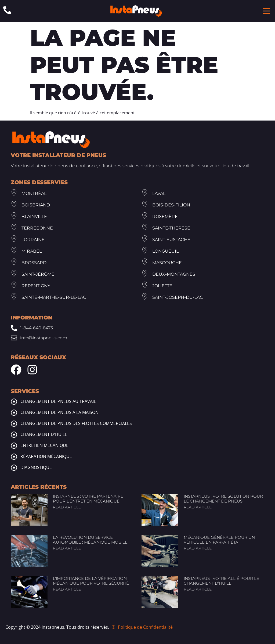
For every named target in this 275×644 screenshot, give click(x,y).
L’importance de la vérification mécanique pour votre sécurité (91, 581)
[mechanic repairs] (14, 457)
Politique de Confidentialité (145, 627)
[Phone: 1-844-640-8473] (7, 10)
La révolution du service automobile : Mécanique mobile (90, 540)
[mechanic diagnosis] (14, 468)
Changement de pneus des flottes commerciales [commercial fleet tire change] (76, 423)
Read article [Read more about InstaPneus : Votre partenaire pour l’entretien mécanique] (67, 507)
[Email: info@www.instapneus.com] (137, 338)
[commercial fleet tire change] (14, 424)
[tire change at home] (14, 413)
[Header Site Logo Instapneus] (136, 11)
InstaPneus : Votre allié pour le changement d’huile (221, 581)
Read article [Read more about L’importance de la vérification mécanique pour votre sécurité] (67, 589)
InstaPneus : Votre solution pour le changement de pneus (223, 499)
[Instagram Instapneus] (32, 370)
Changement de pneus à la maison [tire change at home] (59, 412)
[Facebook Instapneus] (16, 370)
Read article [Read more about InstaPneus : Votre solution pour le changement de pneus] (198, 507)
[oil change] (14, 435)
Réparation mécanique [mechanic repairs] (46, 456)
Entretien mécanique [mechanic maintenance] (44, 445)
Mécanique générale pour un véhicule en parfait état (219, 540)
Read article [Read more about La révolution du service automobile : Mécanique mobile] (67, 548)
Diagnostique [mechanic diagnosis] (36, 467)
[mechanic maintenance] (14, 446)
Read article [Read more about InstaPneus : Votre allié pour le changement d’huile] (198, 589)
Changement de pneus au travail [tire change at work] (58, 401)
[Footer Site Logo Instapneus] (51, 140)
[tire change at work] (14, 402)
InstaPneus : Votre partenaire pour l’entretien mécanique (88, 499)
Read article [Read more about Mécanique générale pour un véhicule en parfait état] (198, 548)
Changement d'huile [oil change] (44, 434)
